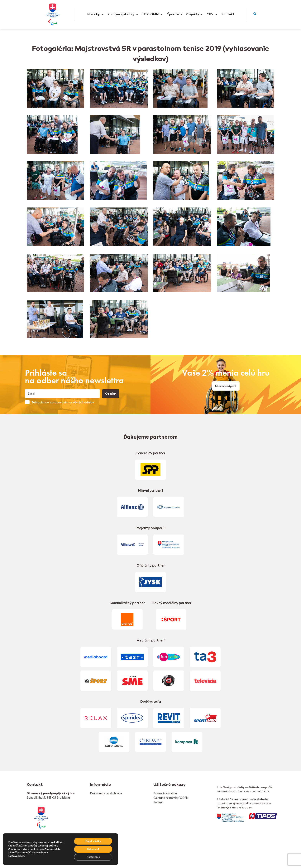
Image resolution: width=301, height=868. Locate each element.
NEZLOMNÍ (153, 14)
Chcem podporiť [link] (226, 386)
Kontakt (228, 14)
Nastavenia (93, 857)
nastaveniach (16, 856)
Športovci (175, 14)
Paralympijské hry (123, 14)
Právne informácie (165, 793)
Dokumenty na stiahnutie (106, 793)
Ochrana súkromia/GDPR (171, 798)
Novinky (96, 14)
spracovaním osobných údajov (72, 403)
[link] (41, 817)
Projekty (195, 14)
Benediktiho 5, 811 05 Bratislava (48, 797)
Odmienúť (93, 849)
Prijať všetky (93, 841)
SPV (212, 14)
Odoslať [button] (111, 394)
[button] (255, 14)
